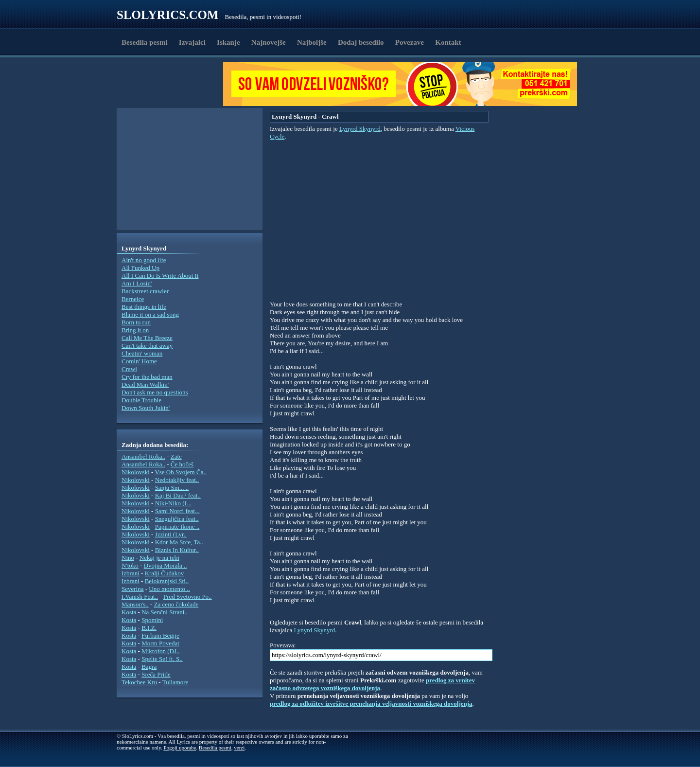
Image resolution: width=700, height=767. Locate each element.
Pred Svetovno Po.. (188, 597)
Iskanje (228, 42)
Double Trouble (141, 400)
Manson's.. (135, 604)
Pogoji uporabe (180, 748)
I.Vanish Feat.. (140, 597)
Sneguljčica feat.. (177, 519)
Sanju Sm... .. (172, 488)
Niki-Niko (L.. (173, 503)
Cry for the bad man (147, 377)
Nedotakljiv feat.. (177, 480)
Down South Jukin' (146, 408)
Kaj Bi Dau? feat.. (178, 495)
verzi (239, 748)
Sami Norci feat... (177, 511)
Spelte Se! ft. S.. (162, 659)
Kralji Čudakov (165, 573)
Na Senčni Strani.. (165, 612)
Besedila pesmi (145, 42)
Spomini (152, 620)
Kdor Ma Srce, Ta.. (179, 542)
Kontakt (448, 42)
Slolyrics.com (168, 15)
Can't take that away (147, 346)
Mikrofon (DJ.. (160, 651)
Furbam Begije (160, 635)
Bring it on (135, 330)
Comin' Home (139, 361)
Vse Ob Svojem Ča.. (181, 472)
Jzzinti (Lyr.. (171, 534)
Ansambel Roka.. (143, 456)
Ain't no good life (144, 260)
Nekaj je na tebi (159, 558)
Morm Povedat (160, 643)
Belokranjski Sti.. (167, 581)
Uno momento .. (169, 589)
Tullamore (175, 682)
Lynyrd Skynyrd (360, 129)
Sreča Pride (156, 674)
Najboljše (312, 42)
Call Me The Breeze (147, 338)
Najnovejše (269, 42)
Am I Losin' (137, 283)
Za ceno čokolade (176, 604)
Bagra (149, 667)
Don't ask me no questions (155, 392)
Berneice (133, 299)
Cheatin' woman (142, 353)
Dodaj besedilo (361, 42)
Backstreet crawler (145, 291)
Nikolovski (136, 472)
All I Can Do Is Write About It (160, 276)
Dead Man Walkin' (145, 384)
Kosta (129, 612)
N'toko (130, 565)
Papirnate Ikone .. (177, 526)
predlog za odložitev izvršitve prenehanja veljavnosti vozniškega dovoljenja (371, 704)
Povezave (410, 42)
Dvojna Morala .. (166, 565)
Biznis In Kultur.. (177, 550)
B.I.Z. (149, 628)
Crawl (129, 369)
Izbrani (131, 573)
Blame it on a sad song (150, 314)
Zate (176, 456)
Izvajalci (192, 42)
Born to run (136, 322)
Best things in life (144, 307)
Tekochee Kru (139, 682)
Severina (132, 589)
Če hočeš (182, 464)
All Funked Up (140, 268)
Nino (128, 558)
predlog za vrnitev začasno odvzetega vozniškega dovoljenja (372, 684)
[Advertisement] (173, 84)
